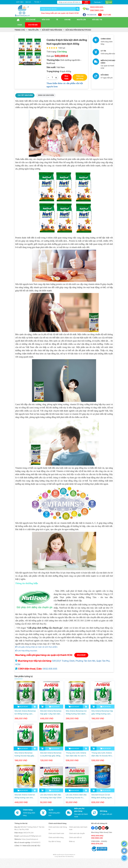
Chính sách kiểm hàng (56, 837)
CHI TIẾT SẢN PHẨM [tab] (25, 95)
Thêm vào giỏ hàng (80, 77)
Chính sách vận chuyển (77, 833)
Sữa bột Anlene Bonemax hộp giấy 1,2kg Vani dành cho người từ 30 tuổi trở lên (51, 712)
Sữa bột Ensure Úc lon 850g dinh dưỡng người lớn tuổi (102, 796)
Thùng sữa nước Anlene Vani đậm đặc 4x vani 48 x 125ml (76, 754)
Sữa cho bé (31, 20)
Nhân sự (72, 841)
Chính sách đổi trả (75, 837)
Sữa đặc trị (97, 20)
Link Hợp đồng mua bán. (26, 651)
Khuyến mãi (33, 25)
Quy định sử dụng (54, 841)
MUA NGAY (81, 655)
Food (20, 25)
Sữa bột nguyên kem (52, 30)
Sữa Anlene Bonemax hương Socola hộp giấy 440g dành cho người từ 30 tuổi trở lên (25, 754)
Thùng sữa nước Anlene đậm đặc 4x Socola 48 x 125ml (102, 754)
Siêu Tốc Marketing (68, 856)
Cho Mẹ (67, 20)
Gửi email (86, 2)
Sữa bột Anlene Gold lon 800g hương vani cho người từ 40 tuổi (25, 796)
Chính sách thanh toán (56, 833)
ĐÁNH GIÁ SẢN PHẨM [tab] (46, 95)
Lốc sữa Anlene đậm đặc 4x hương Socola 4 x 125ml (76, 796)
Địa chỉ (28, 2)
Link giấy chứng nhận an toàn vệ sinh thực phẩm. (37, 647)
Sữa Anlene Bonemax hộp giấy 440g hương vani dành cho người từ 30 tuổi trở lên (102, 712)
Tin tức (37, 2)
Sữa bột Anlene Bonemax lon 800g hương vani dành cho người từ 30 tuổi (26, 712)
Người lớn (81, 20)
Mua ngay (66, 77)
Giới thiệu (20, 2)
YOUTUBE (105, 15)
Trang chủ (20, 30)
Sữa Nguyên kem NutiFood (78, 30)
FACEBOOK (90, 15)
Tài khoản (97, 2)
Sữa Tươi (46, 20)
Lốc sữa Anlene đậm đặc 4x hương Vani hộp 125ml (51, 796)
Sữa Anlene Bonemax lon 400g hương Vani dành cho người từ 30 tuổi (76, 712)
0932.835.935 (50, 669)
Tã (57, 20)
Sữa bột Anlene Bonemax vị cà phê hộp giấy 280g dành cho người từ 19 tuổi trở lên (51, 754)
